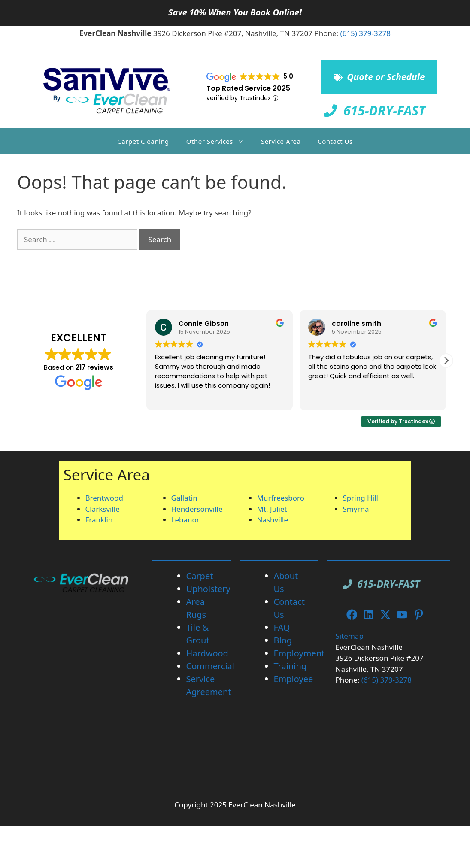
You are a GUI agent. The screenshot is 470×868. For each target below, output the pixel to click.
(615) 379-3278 (365, 33)
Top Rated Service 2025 (248, 88)
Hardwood (207, 653)
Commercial (210, 666)
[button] (446, 361)
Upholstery (208, 589)
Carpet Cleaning (143, 141)
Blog (283, 640)
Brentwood (104, 498)
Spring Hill (361, 498)
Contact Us (335, 141)
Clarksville (103, 509)
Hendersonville (197, 509)
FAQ (282, 627)
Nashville (273, 520)
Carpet (200, 576)
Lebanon (186, 520)
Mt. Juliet (272, 509)
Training (290, 666)
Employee (294, 679)
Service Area (281, 141)
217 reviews (94, 367)
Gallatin (184, 498)
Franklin (99, 520)
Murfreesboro (281, 498)
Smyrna (356, 509)
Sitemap (350, 636)
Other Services (219, 141)
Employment (299, 653)
